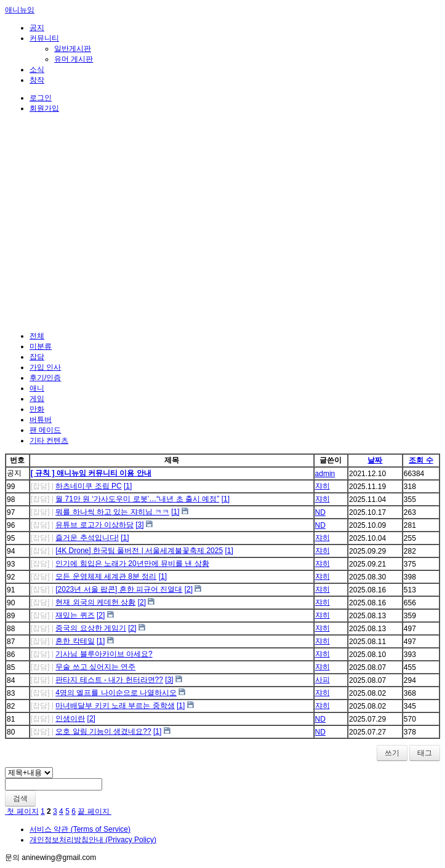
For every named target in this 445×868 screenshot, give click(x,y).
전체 (37, 336)
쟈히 (323, 486)
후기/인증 (45, 378)
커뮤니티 (44, 38)
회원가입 (44, 108)
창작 (37, 80)
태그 (425, 753)
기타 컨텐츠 (49, 440)
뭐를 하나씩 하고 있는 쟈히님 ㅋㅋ (112, 512)
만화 (37, 409)
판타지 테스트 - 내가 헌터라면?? (109, 680)
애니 (37, 388)
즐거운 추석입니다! (87, 538)
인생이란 (70, 719)
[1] (128, 486)
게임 (37, 399)
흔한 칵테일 (75, 641)
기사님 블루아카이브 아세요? (104, 654)
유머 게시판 (74, 59)
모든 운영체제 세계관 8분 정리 (106, 576)
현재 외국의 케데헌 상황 (95, 602)
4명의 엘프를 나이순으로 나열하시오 (116, 693)
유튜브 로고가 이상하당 (94, 525)
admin (325, 474)
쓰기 (392, 753)
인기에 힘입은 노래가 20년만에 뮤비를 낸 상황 (132, 563)
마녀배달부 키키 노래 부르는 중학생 (115, 706)
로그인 (41, 98)
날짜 (375, 460)
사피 (323, 680)
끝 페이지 (94, 811)
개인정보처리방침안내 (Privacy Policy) (93, 840)
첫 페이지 (22, 811)
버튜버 (41, 420)
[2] (189, 589)
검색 (20, 798)
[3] (139, 525)
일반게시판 (73, 49)
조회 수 (421, 460)
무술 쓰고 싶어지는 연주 (95, 667)
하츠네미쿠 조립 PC (88, 486)
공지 (37, 28)
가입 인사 (45, 367)
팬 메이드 (45, 430)
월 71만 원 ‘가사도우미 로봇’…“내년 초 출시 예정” (137, 499)
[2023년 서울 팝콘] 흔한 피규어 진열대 (119, 589)
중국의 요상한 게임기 (91, 628)
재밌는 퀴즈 (75, 615)
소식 (37, 70)
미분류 (41, 346)
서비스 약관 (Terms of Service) (80, 829)
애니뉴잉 (20, 10)
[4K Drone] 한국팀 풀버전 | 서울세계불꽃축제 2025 (139, 551)
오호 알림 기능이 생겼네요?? (103, 731)
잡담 (37, 357)
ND (320, 512)
